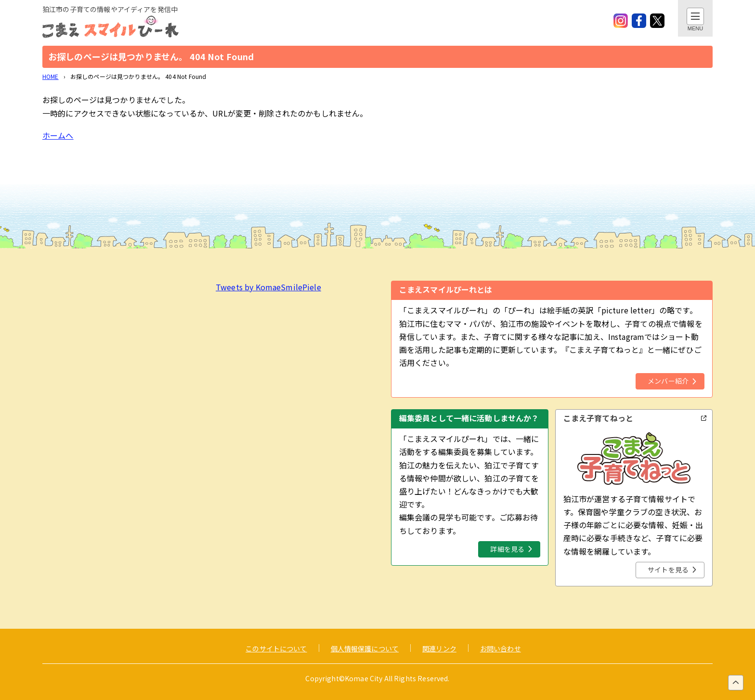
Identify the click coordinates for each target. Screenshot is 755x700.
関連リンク (439, 648)
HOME (51, 76)
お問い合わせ (501, 648)
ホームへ (58, 135)
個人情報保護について (365, 648)
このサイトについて (276, 648)
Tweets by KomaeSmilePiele (268, 287)
